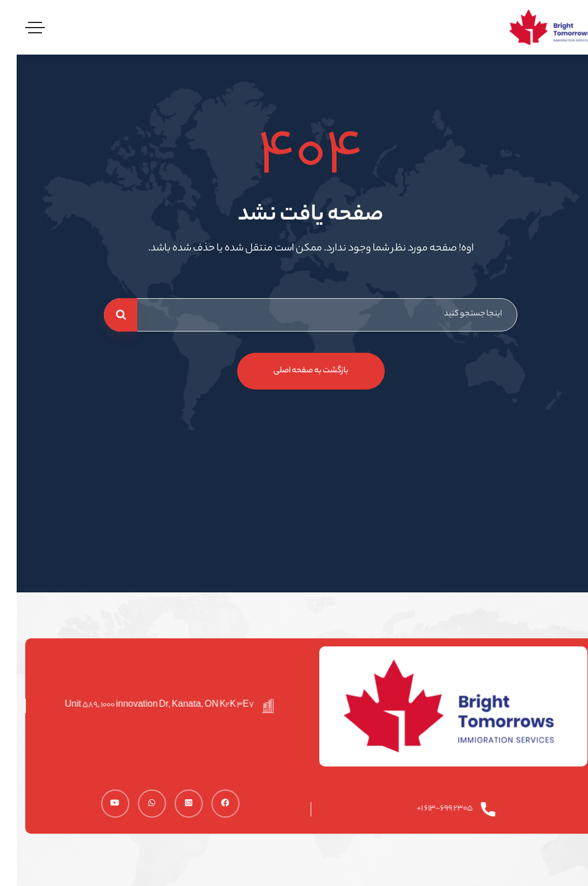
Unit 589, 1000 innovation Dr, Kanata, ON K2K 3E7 (148, 706)
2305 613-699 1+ (434, 809)
